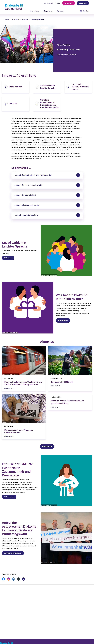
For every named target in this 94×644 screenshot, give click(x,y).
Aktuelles (25, 19)
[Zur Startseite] (14, 7)
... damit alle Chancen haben (47, 205)
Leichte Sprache (49, 3)
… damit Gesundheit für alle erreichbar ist (47, 175)
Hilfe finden (69, 3)
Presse (58, 3)
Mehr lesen (8, 258)
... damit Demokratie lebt (47, 195)
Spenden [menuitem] (61, 11)
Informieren (16, 19)
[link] (3, 580)
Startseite (6, 19)
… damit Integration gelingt (47, 215)
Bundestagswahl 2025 (38, 19)
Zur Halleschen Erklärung (13, 553)
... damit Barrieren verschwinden (47, 185)
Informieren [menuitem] (34, 11)
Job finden (83, 3)
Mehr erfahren (63, 320)
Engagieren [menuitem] (48, 11)
